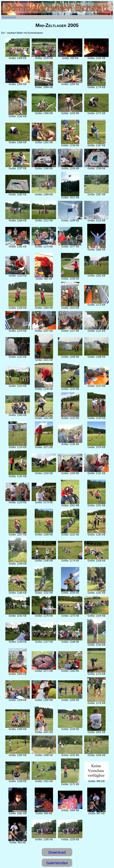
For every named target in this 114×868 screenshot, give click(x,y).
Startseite (9, 17)
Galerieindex (57, 863)
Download (57, 852)
